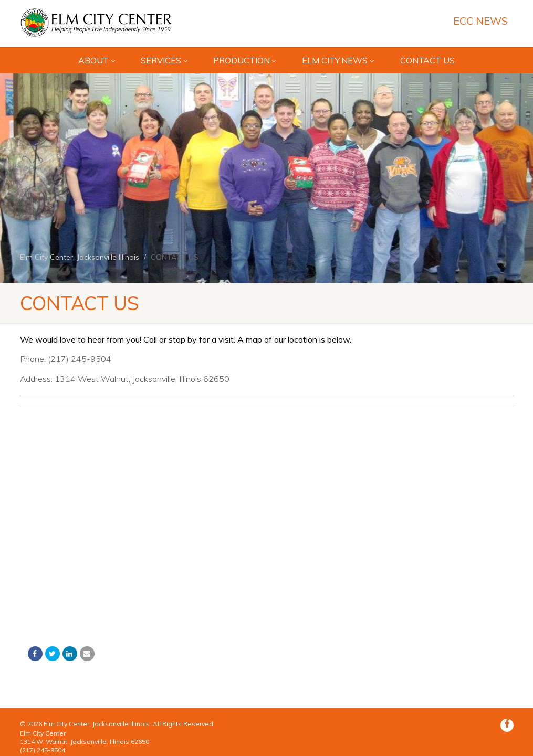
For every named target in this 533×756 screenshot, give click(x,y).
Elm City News (338, 60)
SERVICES (164, 60)
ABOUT (96, 60)
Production (244, 60)
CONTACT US (427, 60)
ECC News (480, 21)
